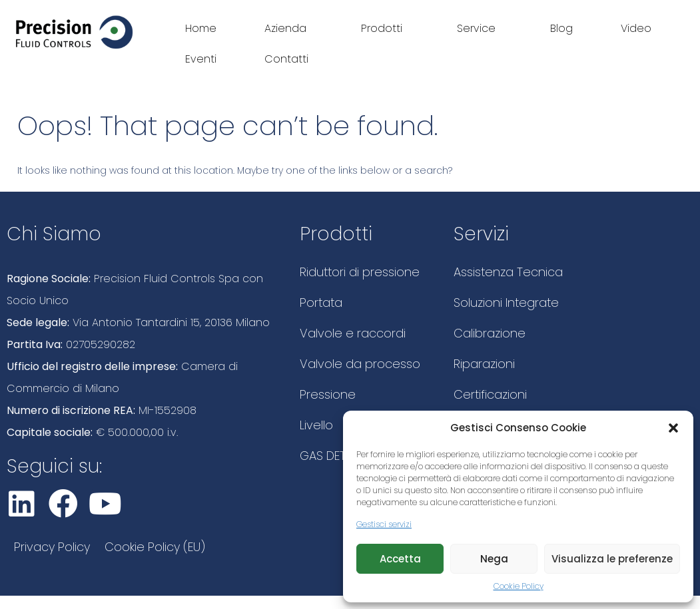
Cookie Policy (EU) (155, 547)
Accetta (400, 559)
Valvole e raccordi (353, 333)
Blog (561, 28)
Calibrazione (490, 333)
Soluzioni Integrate (506, 303)
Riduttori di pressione (360, 272)
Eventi (201, 59)
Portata (321, 303)
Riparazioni (484, 364)
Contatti (286, 59)
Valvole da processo (360, 364)
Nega (494, 559)
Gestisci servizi (384, 524)
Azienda (289, 28)
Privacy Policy (52, 547)
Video (636, 28)
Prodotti (385, 28)
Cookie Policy (519, 586)
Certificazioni (490, 394)
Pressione (328, 394)
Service (480, 28)
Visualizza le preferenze (612, 559)
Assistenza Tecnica (508, 272)
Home (201, 28)
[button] (673, 428)
